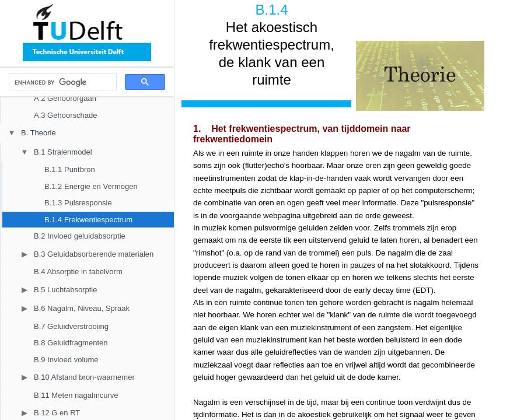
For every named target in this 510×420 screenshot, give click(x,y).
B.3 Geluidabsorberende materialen (94, 254)
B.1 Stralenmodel (63, 152)
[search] (62, 82)
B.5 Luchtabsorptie (65, 290)
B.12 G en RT (57, 413)
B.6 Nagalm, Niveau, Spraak (82, 308)
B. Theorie (39, 133)
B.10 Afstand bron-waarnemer (84, 377)
